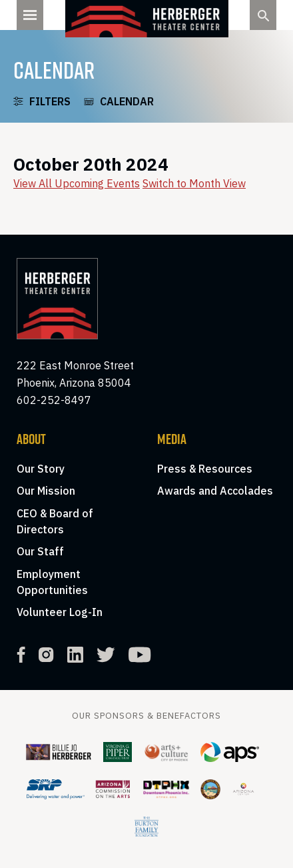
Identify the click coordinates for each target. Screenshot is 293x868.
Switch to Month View (194, 183)
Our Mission (46, 491)
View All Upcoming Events (77, 183)
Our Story (41, 469)
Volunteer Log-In (60, 612)
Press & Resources (205, 469)
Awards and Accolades (215, 491)
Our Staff (40, 551)
